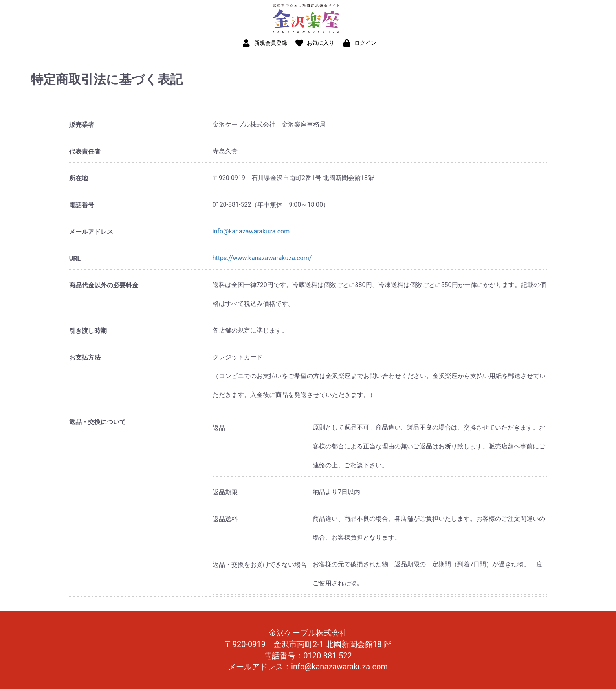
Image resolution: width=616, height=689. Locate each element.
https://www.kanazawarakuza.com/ (262, 258)
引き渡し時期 (88, 331)
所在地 (79, 178)
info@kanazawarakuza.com (251, 231)
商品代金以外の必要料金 (104, 285)
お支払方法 (85, 357)
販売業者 (82, 125)
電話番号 (82, 205)
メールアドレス (91, 232)
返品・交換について (97, 422)
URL (75, 258)
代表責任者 (85, 152)
